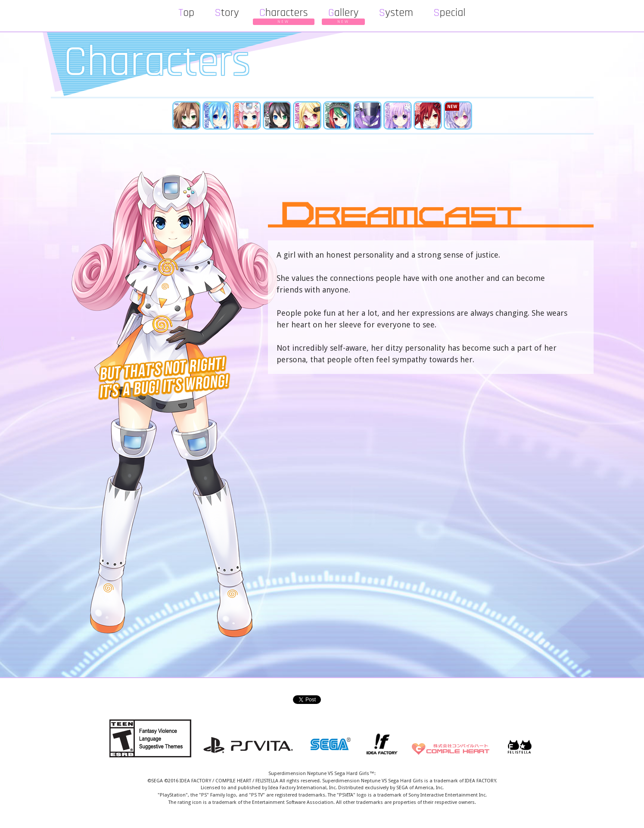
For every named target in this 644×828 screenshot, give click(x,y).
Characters (284, 14)
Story (227, 13)
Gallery (344, 14)
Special (450, 13)
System (396, 13)
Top (186, 13)
